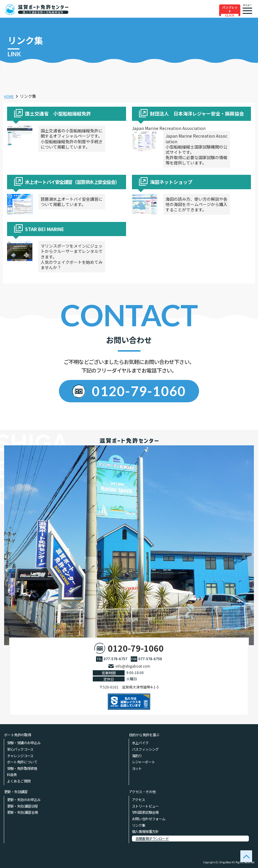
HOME (10, 96)
